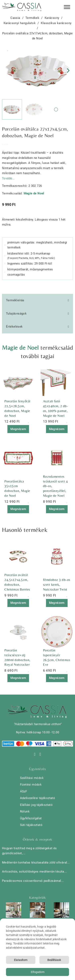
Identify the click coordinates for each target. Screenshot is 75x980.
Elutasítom (21, 960)
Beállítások (54, 960)
